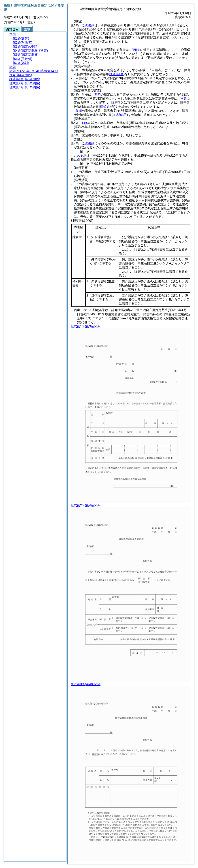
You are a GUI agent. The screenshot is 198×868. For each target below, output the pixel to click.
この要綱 (88, 25)
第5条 (136, 50)
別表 (183, 98)
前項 (79, 111)
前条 (98, 94)
